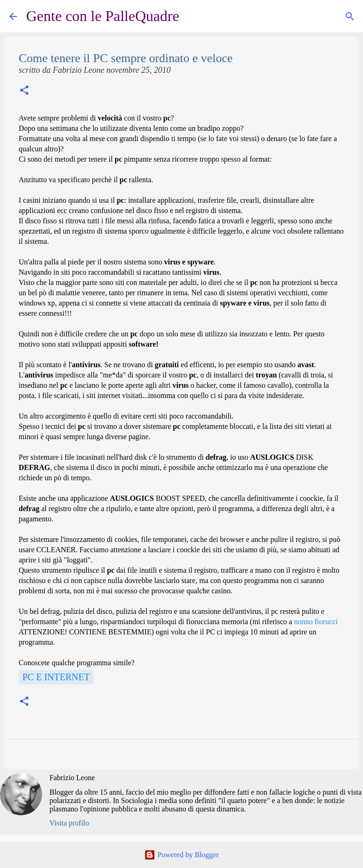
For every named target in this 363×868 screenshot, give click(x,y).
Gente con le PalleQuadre (103, 16)
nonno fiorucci (316, 622)
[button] (24, 91)
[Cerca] (192, 16)
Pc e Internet (56, 677)
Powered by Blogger (181, 855)
